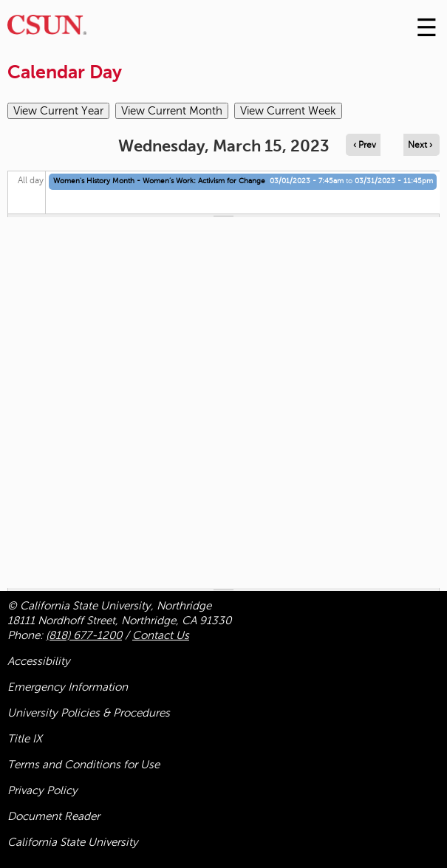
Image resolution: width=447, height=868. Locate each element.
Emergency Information (68, 687)
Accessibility (39, 661)
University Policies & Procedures (89, 713)
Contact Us (161, 635)
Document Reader (54, 816)
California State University (73, 842)
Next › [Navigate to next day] (420, 145)
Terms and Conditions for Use (83, 765)
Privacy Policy (42, 790)
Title (25, 739)
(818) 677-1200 (84, 635)
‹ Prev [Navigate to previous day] (365, 145)
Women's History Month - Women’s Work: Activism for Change (159, 181)
